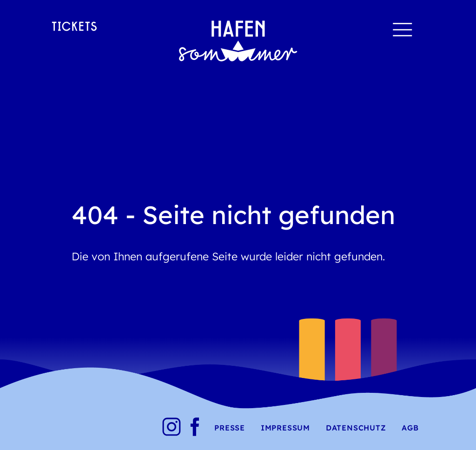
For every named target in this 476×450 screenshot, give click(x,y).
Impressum (285, 428)
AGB (410, 428)
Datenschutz (356, 428)
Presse (230, 428)
